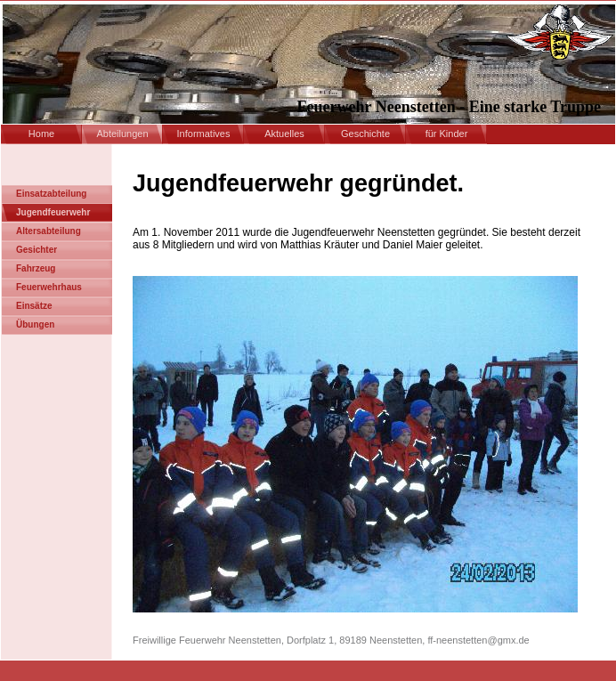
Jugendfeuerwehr (53, 212)
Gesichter (36, 250)
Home (41, 134)
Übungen (35, 324)
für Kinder (447, 134)
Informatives (204, 134)
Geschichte (365, 134)
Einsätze (34, 306)
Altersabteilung (49, 231)
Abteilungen (122, 134)
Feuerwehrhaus (49, 287)
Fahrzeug (36, 268)
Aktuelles (284, 134)
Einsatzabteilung (51, 194)
